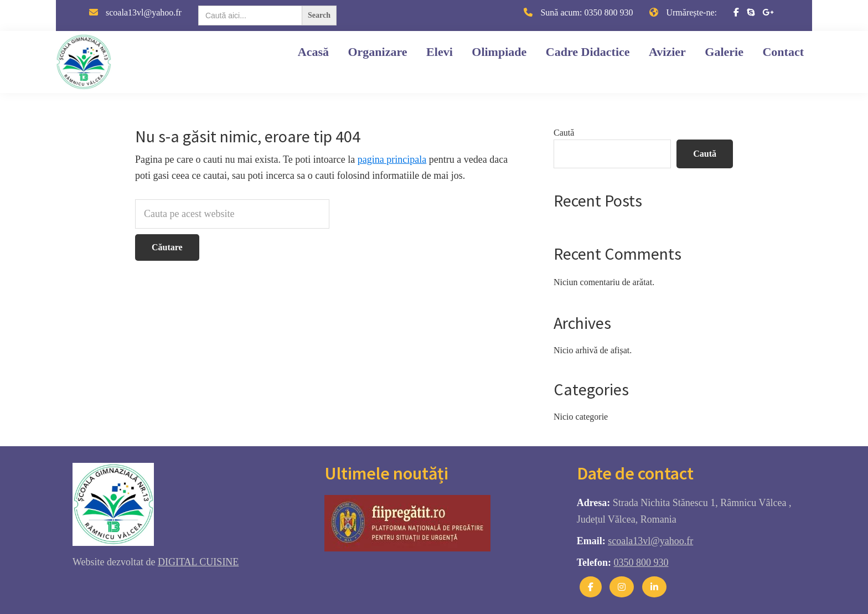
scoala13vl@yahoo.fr (144, 12)
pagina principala (392, 159)
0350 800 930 (608, 12)
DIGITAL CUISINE (198, 562)
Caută (564, 133)
